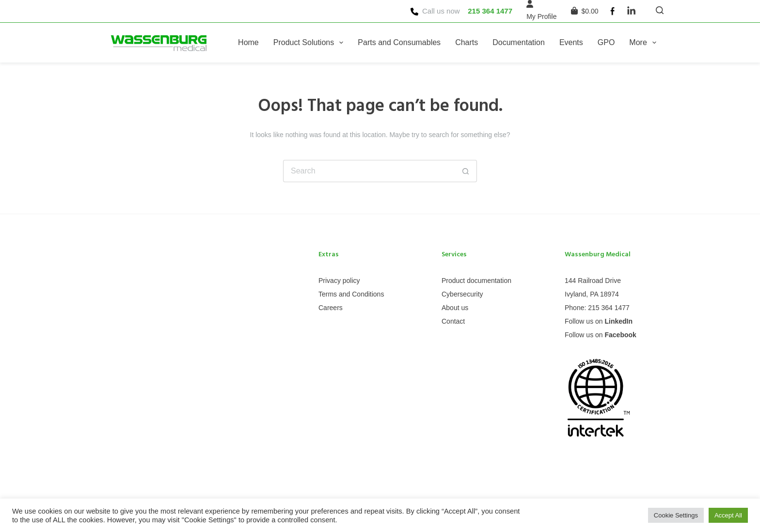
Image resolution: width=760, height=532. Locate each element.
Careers (331, 308)
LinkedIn (618, 321)
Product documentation (476, 281)
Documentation (519, 42)
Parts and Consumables (399, 42)
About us (455, 308)
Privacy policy (339, 281)
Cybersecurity (462, 294)
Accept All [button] (728, 515)
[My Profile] (541, 17)
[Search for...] (369, 171)
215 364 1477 (490, 11)
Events (571, 42)
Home (248, 42)
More (645, 43)
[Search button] (466, 171)
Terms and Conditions (351, 294)
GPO (606, 42)
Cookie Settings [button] (676, 515)
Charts (467, 42)
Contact (453, 321)
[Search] (660, 10)
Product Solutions (310, 43)
